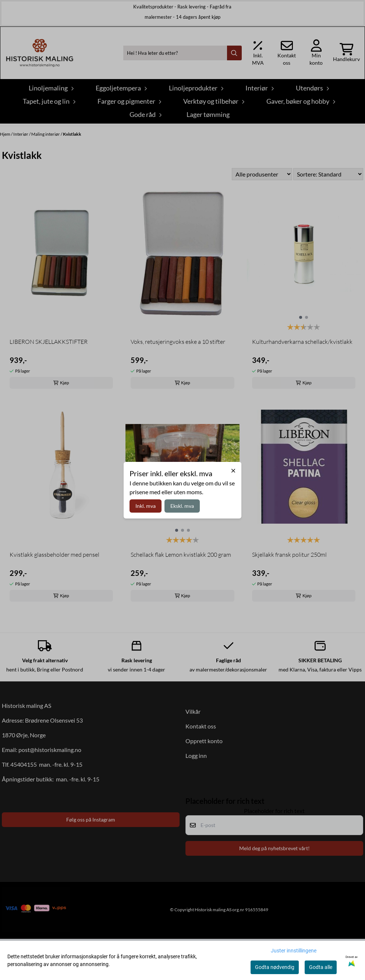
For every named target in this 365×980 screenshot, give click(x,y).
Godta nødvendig (275, 967)
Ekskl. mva (182, 506)
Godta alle (321, 967)
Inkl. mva (146, 506)
